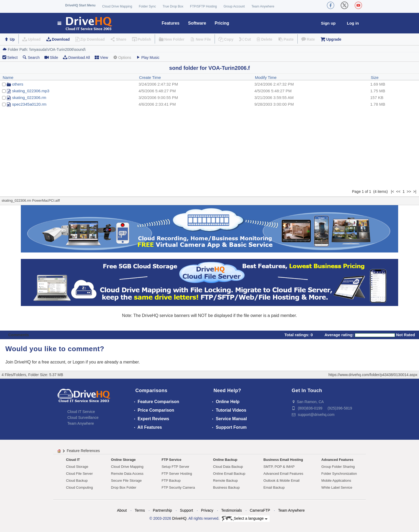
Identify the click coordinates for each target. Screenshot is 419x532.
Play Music (148, 57)
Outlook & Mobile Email (282, 481)
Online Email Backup (229, 474)
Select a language (245, 519)
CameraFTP (260, 510)
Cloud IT (73, 460)
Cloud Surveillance (83, 418)
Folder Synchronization (339, 474)
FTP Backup (171, 481)
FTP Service (172, 460)
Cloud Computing (79, 487)
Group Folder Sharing (338, 467)
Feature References (83, 451)
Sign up (328, 23)
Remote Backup (225, 481)
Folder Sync (147, 6)
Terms (140, 510)
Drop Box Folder (124, 487)
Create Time (150, 77)
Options (122, 57)
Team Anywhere (263, 6)
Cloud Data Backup (228, 467)
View (101, 57)
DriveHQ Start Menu (80, 5)
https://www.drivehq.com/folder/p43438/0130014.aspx (373, 375)
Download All (76, 57)
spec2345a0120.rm (29, 104)
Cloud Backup (77, 481)
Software (197, 23)
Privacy (207, 510)
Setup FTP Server (176, 467)
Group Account (234, 6)
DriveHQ (179, 518)
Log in (353, 23)
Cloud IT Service (81, 412)
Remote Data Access (127, 474)
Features (171, 23)
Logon (79, 362)
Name (8, 77)
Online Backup (225, 460)
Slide (51, 57)
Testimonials (232, 510)
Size (375, 77)
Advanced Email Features (283, 474)
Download (61, 39)
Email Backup (274, 487)
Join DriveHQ (19, 362)
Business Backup (226, 487)
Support (186, 510)
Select (12, 58)
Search (31, 57)
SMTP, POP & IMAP (279, 467)
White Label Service (337, 487)
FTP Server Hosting (177, 474)
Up (12, 39)
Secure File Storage (126, 481)
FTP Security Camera (178, 487)
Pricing (222, 23)
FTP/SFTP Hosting (203, 6)
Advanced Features (337, 460)
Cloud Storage (77, 467)
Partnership (162, 510)
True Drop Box (173, 6)
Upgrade (334, 39)
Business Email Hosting (283, 460)
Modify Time (266, 77)
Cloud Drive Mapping (117, 6)
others (18, 84)
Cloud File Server (79, 474)
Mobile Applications (336, 481)
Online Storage (123, 460)
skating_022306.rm (29, 97)
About (122, 510)
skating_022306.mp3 (31, 91)
